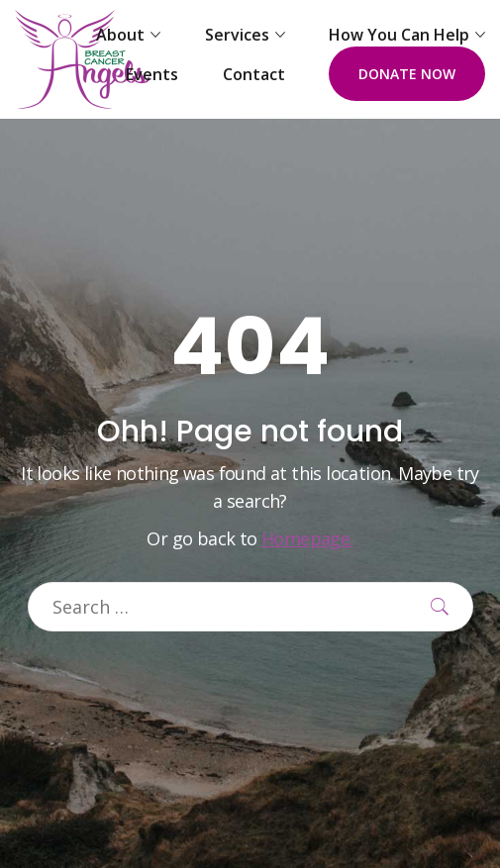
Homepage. (307, 538)
